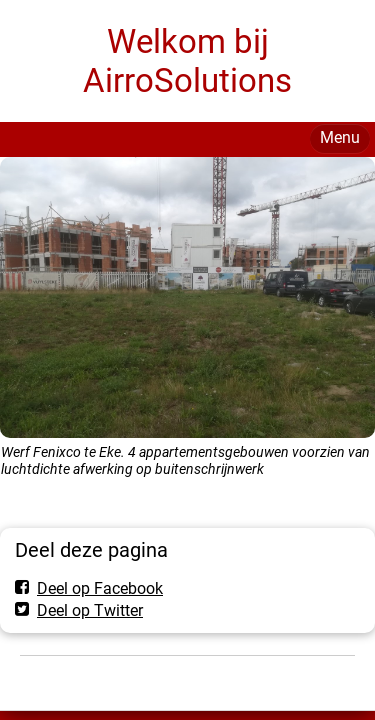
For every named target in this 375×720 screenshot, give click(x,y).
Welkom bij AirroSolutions (187, 61)
